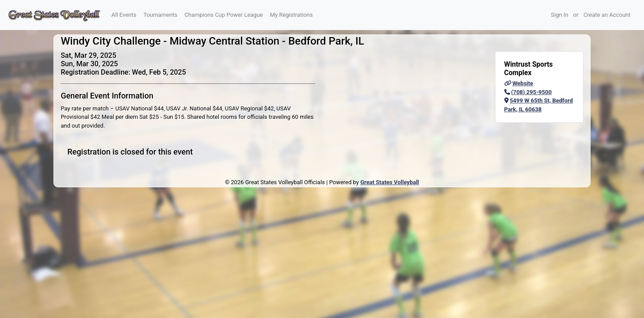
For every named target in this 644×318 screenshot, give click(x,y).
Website (519, 83)
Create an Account (607, 15)
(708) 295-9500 (528, 92)
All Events (124, 15)
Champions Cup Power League (223, 15)
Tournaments (161, 15)
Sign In (559, 15)
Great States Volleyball (390, 182)
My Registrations (292, 15)
